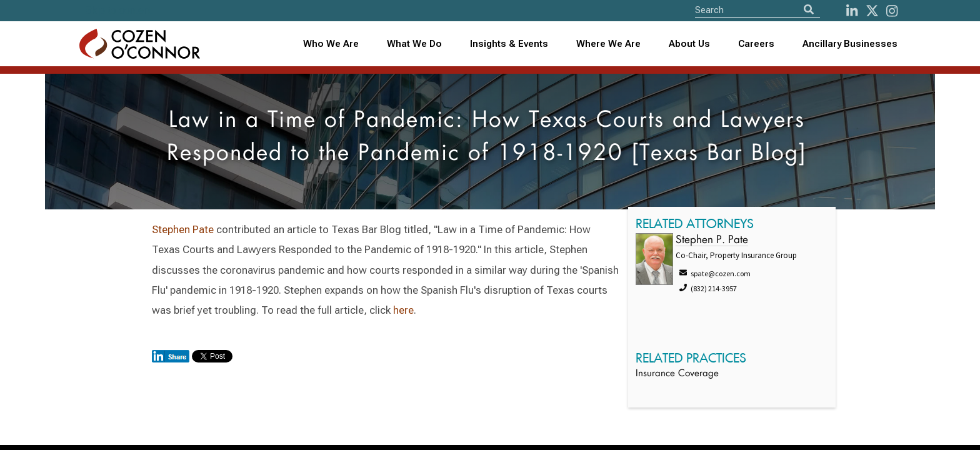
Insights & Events (509, 44)
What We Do (414, 44)
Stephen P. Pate (712, 240)
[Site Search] (757, 10)
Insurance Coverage (677, 374)
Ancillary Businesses (850, 44)
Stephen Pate (183, 229)
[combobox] (509, 44)
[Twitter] (872, 11)
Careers (756, 44)
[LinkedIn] (852, 11)
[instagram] (892, 11)
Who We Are (331, 44)
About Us (689, 44)
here (403, 310)
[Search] (809, 10)
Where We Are (608, 44)
